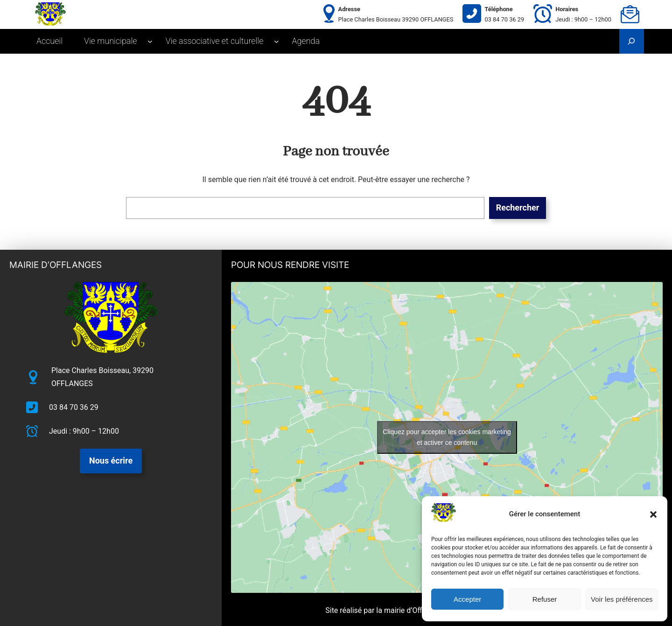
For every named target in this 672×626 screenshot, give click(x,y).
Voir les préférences (622, 599)
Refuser (545, 599)
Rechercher (518, 207)
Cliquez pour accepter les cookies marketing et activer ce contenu (447, 437)
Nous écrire (111, 461)
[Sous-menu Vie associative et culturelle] (276, 41)
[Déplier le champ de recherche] (632, 41)
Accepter (467, 599)
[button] (653, 514)
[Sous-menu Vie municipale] (150, 41)
